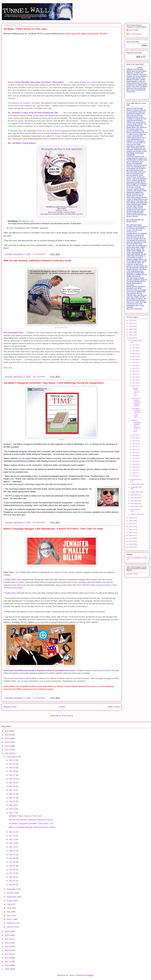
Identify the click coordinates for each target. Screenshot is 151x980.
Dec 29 (135, 351)
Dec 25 (135, 362)
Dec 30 (135, 348)
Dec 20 (135, 377)
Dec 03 (135, 473)
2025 (131, 323)
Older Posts (114, 707)
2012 (131, 538)
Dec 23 (135, 368)
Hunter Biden (19, 678)
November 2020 (136, 480)
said (20, 458)
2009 (131, 547)
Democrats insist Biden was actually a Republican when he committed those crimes (40, 670)
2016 (131, 527)
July (9, 904)
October (11, 893)
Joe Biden (20, 582)
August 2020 (135, 492)
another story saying (88, 82)
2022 (131, 332)
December (12, 757)
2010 (131, 544)
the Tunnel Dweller (135, 34)
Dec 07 (135, 461)
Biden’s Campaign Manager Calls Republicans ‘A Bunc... (136, 426)
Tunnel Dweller (134, 30)
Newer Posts (10, 707)
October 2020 (135, 484)
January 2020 (135, 514)
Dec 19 (135, 380)
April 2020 (134, 504)
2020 (131, 338)
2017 (131, 524)
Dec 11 (135, 450)
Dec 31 (135, 345)
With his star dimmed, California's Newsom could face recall (37, 261)
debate (36, 116)
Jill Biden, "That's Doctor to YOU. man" (25, 29)
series (49, 131)
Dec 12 (135, 447)
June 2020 (134, 498)
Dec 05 (135, 467)
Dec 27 (135, 357)
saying (20, 121)
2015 (131, 530)
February (11, 923)
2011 (131, 541)
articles (58, 131)
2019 (131, 518)
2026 (131, 320)
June (9, 908)
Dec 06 (135, 464)
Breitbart (7, 444)
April (9, 916)
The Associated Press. (14, 333)
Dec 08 (135, 458)
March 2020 (135, 506)
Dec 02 (135, 476)
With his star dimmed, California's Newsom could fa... (137, 402)
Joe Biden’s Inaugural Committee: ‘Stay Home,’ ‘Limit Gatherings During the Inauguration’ (54, 383)
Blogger (90, 975)
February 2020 (136, 509)
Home (62, 707)
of (53, 131)
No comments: (39, 254)
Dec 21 (135, 374)
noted (12, 479)
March (10, 919)
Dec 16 (135, 435)
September (12, 897)
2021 (131, 335)
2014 (131, 532)
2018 (131, 521)
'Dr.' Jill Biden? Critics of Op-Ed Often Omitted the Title (33, 113)
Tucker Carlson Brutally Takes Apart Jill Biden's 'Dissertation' (36, 82)
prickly (30, 241)
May (9, 912)
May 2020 (134, 501)
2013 (131, 535)
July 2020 (134, 495)
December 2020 (136, 341)
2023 (131, 329)
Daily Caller (9, 572)
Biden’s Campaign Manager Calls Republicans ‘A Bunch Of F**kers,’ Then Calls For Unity (53, 529)
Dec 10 (135, 453)
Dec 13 (135, 444)
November (12, 889)
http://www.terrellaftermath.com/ (62, 328)
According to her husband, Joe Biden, (24, 103)
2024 (131, 326)
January (11, 927)
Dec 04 (135, 470)
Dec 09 (135, 455)
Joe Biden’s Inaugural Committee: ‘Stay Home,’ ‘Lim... (137, 413)
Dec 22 (135, 371)
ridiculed (28, 133)
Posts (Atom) (67, 716)
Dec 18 (135, 383)
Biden (44, 593)
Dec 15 (135, 438)
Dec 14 (135, 441)
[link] (18, 221)
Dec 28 (135, 354)
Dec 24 (135, 365)
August (10, 901)
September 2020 (136, 487)
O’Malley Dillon (10, 580)
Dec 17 (135, 386)
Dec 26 (135, 359)
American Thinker (132, 574)
